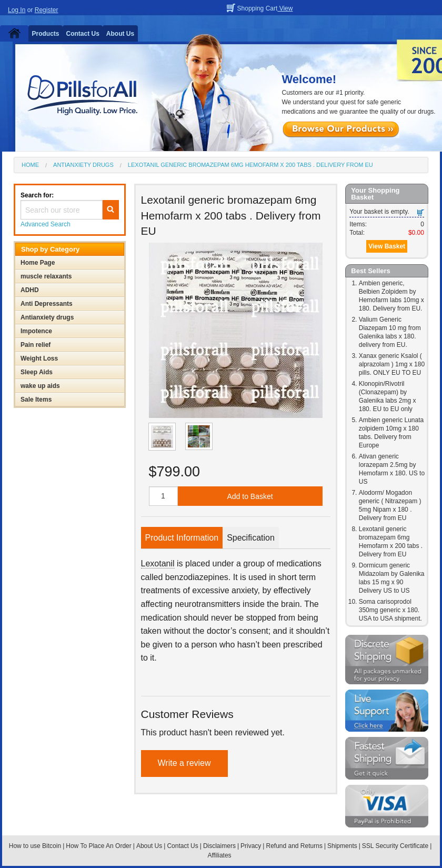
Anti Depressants (47, 304)
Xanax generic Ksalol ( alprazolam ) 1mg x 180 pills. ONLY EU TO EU (392, 364)
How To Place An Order (99, 846)
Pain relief (36, 345)
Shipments (342, 846)
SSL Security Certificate (395, 846)
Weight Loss (39, 358)
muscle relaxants (46, 276)
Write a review (184, 763)
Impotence (36, 331)
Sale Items (36, 400)
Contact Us (83, 34)
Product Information (182, 538)
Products (46, 34)
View (285, 8)
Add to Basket (250, 496)
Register (47, 10)
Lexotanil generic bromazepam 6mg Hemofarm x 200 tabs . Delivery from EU (250, 165)
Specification (251, 538)
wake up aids (40, 386)
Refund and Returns (294, 846)
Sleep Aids (37, 372)
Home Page (38, 263)
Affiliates (219, 855)
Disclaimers (219, 846)
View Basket (387, 246)
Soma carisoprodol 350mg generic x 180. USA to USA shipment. (390, 610)
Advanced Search (46, 224)
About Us (120, 34)
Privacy (251, 846)
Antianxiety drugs (83, 165)
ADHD (30, 290)
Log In (17, 10)
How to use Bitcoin (35, 846)
